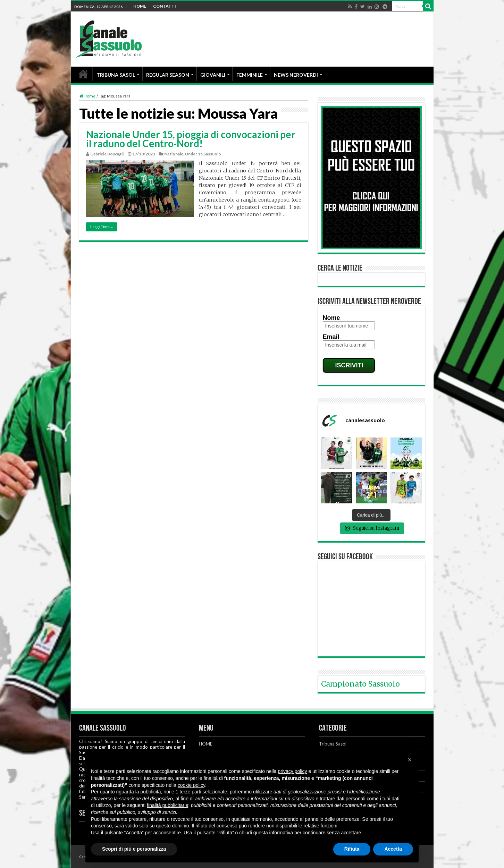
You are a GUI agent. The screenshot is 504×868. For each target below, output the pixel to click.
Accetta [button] (393, 849)
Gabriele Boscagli (107, 154)
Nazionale (174, 154)
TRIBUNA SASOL (116, 75)
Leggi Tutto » (102, 227)
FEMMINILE (250, 75)
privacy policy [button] (293, 771)
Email (331, 337)
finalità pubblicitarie (167, 805)
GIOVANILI (213, 75)
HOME (140, 6)
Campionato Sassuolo (360, 684)
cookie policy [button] (191, 785)
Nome (331, 318)
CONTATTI (165, 6)
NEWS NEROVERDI (296, 75)
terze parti (190, 792)
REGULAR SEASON (168, 75)
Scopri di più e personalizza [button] (134, 849)
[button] (410, 760)
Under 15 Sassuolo (203, 154)
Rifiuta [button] (352, 849)
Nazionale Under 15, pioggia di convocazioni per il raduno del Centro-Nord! (191, 139)
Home (87, 96)
